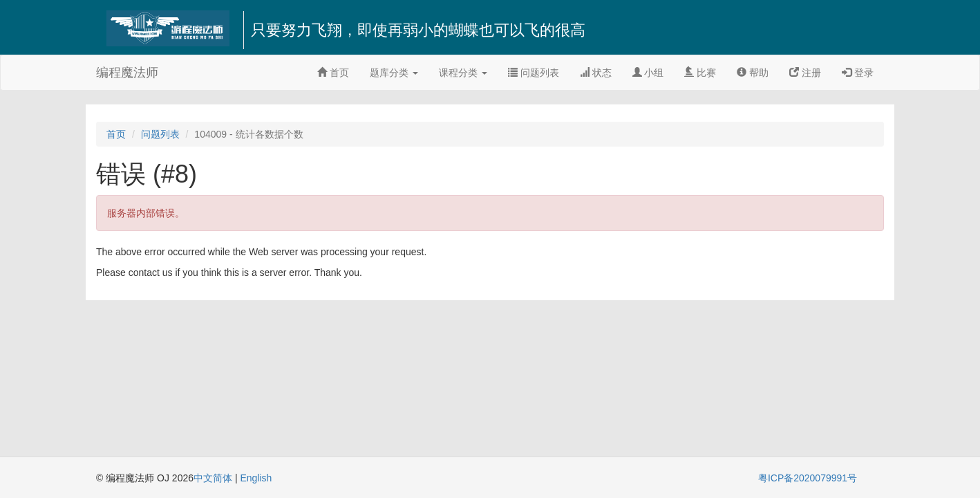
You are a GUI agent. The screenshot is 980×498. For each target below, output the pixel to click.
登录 (858, 73)
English (256, 478)
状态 (596, 73)
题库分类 (394, 73)
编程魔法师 (127, 73)
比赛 (700, 73)
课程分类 (463, 73)
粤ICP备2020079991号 (808, 478)
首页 (333, 73)
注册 (805, 73)
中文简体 (214, 478)
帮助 (753, 73)
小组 (648, 73)
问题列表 (534, 73)
